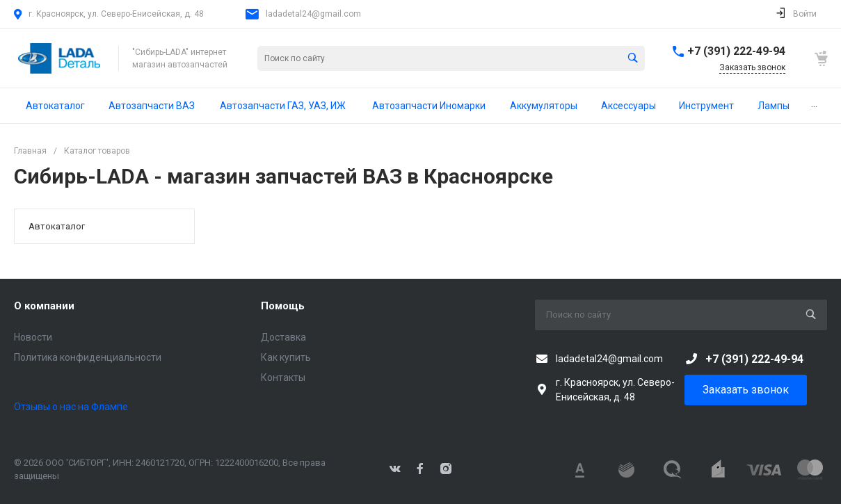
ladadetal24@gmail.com (313, 14)
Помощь (283, 306)
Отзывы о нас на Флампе (71, 407)
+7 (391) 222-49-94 (736, 51)
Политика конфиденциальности (88, 357)
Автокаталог (57, 226)
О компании (44, 306)
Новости (33, 337)
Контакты (283, 377)
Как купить (286, 357)
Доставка (283, 337)
